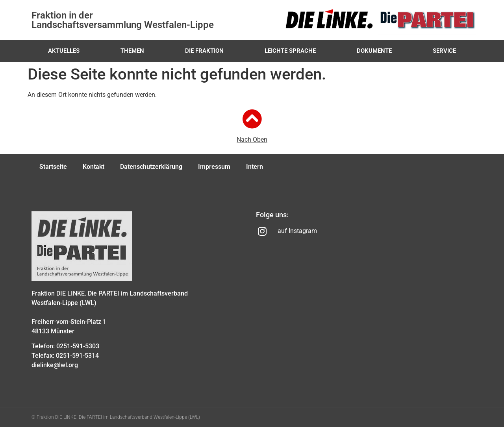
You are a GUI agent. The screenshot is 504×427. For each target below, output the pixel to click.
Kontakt (94, 167)
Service (444, 51)
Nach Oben (252, 140)
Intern (255, 167)
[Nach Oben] (252, 119)
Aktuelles (64, 51)
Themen (132, 51)
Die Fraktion (204, 51)
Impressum (214, 167)
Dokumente (374, 51)
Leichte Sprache (290, 51)
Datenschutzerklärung (151, 167)
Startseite (53, 167)
